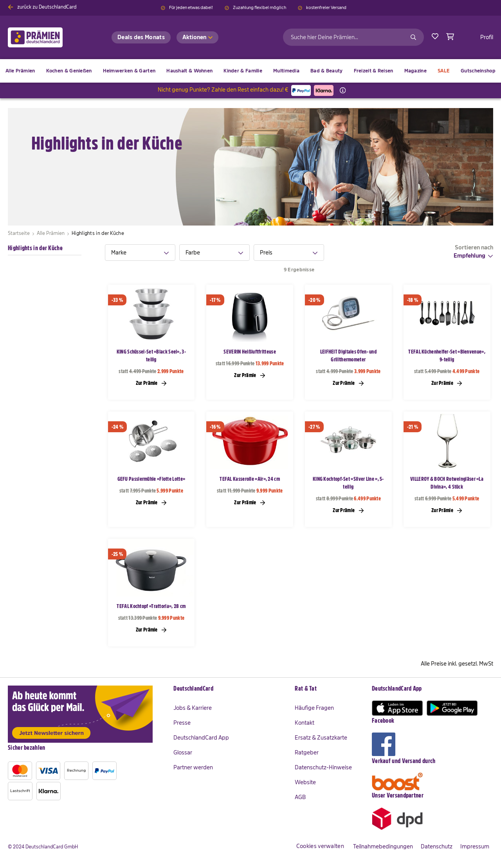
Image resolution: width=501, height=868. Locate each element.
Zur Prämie (151, 383)
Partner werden (193, 767)
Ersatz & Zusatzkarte (321, 738)
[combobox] (353, 37)
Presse (182, 723)
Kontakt (305, 723)
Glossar (183, 753)
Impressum (475, 846)
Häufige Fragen (314, 708)
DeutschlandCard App (201, 738)
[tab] (140, 253)
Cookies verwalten (320, 846)
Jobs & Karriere (193, 708)
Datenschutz (437, 846)
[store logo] (48, 37)
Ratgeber (307, 753)
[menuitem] (69, 71)
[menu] (250, 71)
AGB (300, 797)
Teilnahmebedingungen (383, 846)
